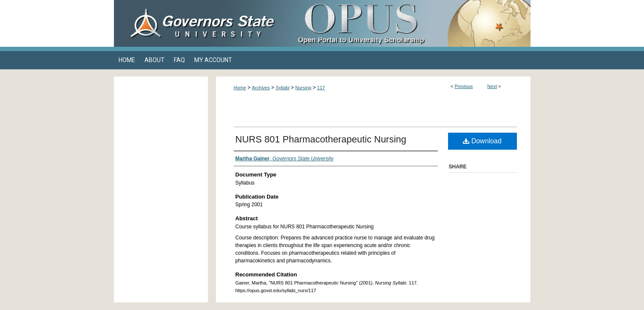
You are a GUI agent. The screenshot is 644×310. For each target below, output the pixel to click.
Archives (261, 88)
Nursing (304, 88)
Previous (464, 86)
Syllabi (282, 88)
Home (240, 88)
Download (482, 141)
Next (492, 86)
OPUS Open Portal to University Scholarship (407, 23)
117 (321, 88)
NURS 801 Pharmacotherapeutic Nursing (321, 139)
